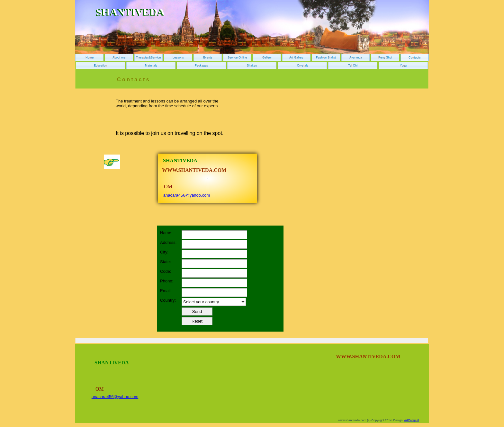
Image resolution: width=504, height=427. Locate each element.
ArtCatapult (412, 420)
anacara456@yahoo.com (187, 195)
